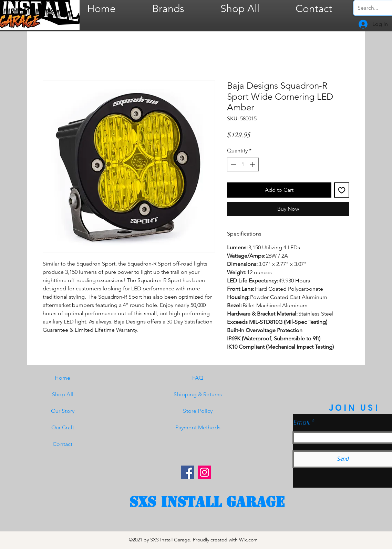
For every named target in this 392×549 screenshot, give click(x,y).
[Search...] (374, 8)
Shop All (63, 394)
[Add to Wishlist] (342, 190)
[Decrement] (233, 164)
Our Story (63, 411)
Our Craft (63, 427)
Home (63, 378)
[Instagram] (204, 472)
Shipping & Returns (198, 394)
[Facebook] (188, 472)
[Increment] (253, 164)
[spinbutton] (243, 164)
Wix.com (248, 540)
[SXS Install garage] (207, 502)
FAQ (198, 378)
